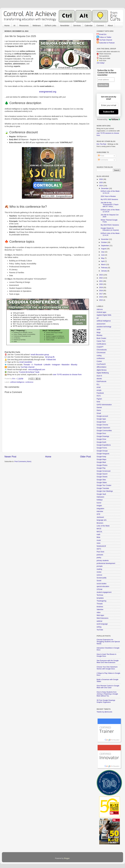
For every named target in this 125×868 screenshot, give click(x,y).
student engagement (104, 592)
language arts (102, 520)
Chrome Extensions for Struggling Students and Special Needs (108, 642)
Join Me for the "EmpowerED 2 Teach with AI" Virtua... (110, 205)
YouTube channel (28, 367)
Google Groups (102, 451)
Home (7, 25)
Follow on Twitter (105, 37)
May (103, 258)
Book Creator (101, 338)
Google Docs (101, 433)
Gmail (99, 413)
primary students (103, 561)
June (103, 255)
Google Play (101, 468)
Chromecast (101, 353)
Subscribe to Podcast (107, 43)
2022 (101, 278)
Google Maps (101, 459)
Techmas (100, 595)
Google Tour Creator (104, 485)
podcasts (100, 555)
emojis (99, 390)
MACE (99, 529)
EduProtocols (101, 381)
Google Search (102, 474)
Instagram (56, 365)
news (99, 543)
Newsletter (65, 25)
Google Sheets (102, 477)
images (99, 506)
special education (103, 586)
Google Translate (103, 488)
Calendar (89, 25)
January (104, 271)
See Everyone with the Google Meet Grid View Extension (108, 662)
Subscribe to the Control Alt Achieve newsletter (107, 73)
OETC (99, 549)
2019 (101, 287)
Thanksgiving (101, 601)
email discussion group (40, 355)
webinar (99, 621)
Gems (99, 410)
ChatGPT (100, 347)
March (104, 265)
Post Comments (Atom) (23, 462)
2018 (101, 291)
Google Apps (101, 419)
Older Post (86, 457)
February (105, 268)
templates (100, 598)
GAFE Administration (104, 405)
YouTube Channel (106, 40)
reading (99, 569)
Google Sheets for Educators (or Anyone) (110, 229)
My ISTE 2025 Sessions (109, 199)
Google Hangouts (103, 454)
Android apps (101, 312)
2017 (101, 294)
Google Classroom (103, 428)
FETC (99, 396)
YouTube (100, 630)
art (98, 318)
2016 (101, 297)
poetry (99, 558)
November (105, 239)
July (103, 252)
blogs (99, 332)
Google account (102, 416)
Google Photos (102, 465)
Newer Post (10, 457)
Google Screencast (104, 471)
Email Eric (103, 34)
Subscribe (109, 112)
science (99, 575)
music (99, 540)
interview (100, 511)
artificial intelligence (17, 382)
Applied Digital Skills (104, 315)
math (98, 534)
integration (100, 509)
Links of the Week (103, 526)
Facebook (38, 365)
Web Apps (100, 615)
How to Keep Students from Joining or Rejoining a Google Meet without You (107, 694)
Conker (99, 361)
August (104, 249)
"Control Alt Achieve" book (29, 372)
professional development (106, 563)
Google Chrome (102, 425)
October (104, 242)
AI (14, 25)
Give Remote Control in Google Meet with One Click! (108, 687)
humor (99, 503)
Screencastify (102, 578)
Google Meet (101, 462)
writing (99, 627)
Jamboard (100, 517)
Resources (24, 25)
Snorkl (99, 581)
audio (99, 330)
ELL (98, 384)
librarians (100, 523)
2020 (101, 284)
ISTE (98, 514)
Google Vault (101, 494)
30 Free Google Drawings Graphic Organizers (106, 701)
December (105, 188)
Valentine (100, 610)
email (99, 387)
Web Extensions (103, 618)
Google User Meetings (105, 491)
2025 (101, 183)
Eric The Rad (101, 144)
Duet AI (99, 376)
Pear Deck (100, 552)
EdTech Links (50, 25)
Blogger (67, 858)
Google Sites (101, 480)
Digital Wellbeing (103, 373)
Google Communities (104, 431)
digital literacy (102, 370)
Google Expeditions (104, 445)
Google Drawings (103, 436)
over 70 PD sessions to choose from (67, 375)
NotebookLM (101, 546)
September (105, 246)
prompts (100, 566)
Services (77, 25)
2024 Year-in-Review (108, 196)
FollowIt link (51, 360)
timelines (100, 607)
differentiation (101, 367)
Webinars (37, 25)
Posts (101, 156)
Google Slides (102, 483)
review (99, 572)
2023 (101, 275)
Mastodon (66, 365)
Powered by (109, 119)
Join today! (101, 63)
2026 (101, 179)
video (99, 612)
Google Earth (101, 442)
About (110, 25)
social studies (102, 584)
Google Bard (101, 422)
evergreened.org (48, 92)
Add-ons (100, 309)
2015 (101, 300)
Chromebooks (102, 350)
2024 (101, 186)
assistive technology (104, 327)
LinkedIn (47, 365)
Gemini (99, 408)
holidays (100, 500)
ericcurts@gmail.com (37, 369)
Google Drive (101, 439)
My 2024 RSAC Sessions (110, 225)
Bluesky (74, 365)
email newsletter (26, 362)
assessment (101, 324)
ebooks (99, 379)
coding (99, 356)
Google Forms (102, 448)
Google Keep (101, 457)
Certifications (101, 344)
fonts (98, 402)
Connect (100, 25)
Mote (98, 537)
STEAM (99, 589)
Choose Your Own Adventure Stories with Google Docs (107, 668)
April (103, 261)
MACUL (99, 532)
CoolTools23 (101, 364)
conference (29, 382)
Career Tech (101, 341)
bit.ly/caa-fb (50, 357)
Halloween (100, 497)
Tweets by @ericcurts (104, 712)
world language (102, 624)
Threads (27, 365)
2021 (101, 281)
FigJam (99, 399)
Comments (103, 160)
